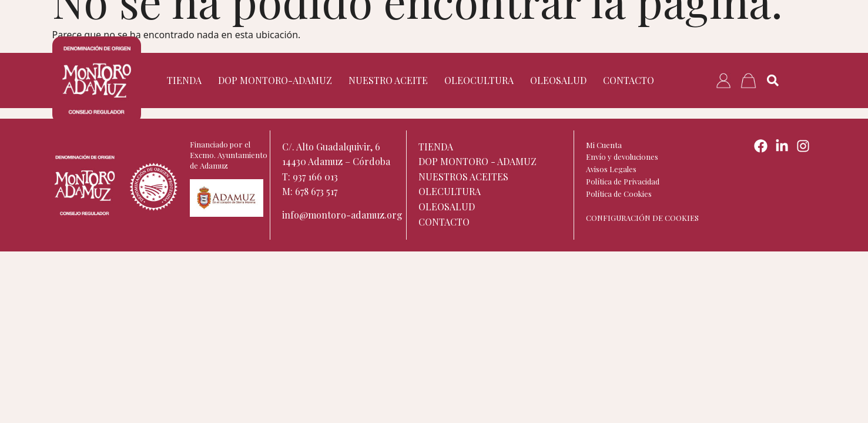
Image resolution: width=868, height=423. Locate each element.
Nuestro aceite (388, 80)
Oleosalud (558, 80)
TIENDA (184, 80)
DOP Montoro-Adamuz (275, 80)
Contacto (629, 80)
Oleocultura (479, 80)
